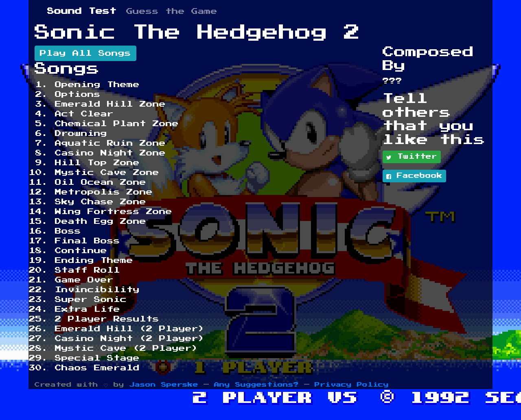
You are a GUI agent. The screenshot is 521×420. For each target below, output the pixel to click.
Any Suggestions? (256, 385)
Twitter (412, 157)
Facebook (414, 176)
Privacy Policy (352, 385)
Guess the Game (172, 11)
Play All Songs (85, 53)
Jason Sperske (164, 385)
